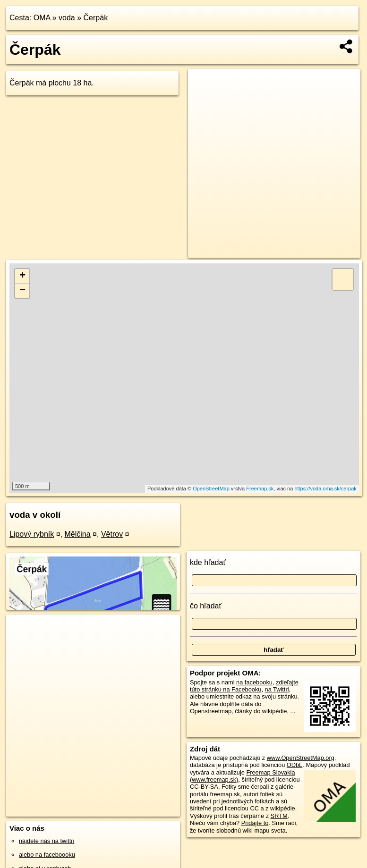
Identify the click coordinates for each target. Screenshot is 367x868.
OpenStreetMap (211, 489)
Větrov (112, 534)
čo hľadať (206, 606)
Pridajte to (255, 823)
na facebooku (254, 682)
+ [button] (22, 276)
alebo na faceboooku (47, 855)
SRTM (279, 816)
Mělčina (78, 534)
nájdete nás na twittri (47, 841)
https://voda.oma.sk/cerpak (325, 489)
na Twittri (277, 689)
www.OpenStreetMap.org (301, 758)
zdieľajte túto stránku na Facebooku (244, 686)
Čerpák (96, 18)
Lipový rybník (32, 534)
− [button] (22, 291)
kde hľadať (208, 562)
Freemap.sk (260, 489)
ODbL (294, 765)
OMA (42, 18)
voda (67, 18)
